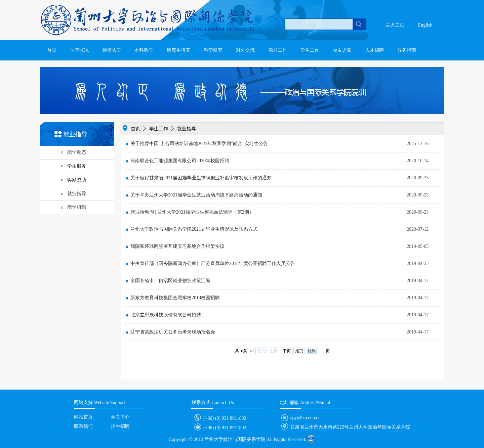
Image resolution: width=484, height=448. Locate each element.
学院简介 (120, 417)
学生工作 (310, 50)
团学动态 (73, 152)
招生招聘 (120, 426)
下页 (287, 351)
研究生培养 (178, 50)
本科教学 (144, 50)
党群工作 (278, 50)
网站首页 (83, 417)
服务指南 (407, 50)
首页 (52, 50)
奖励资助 (73, 180)
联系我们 (83, 426)
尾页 (299, 351)
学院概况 (79, 50)
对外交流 (245, 50)
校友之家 (342, 50)
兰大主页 (395, 25)
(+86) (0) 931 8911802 (219, 418)
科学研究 (213, 50)
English (425, 25)
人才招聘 (374, 50)
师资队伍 (112, 50)
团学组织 (73, 207)
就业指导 (73, 194)
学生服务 (73, 166)
